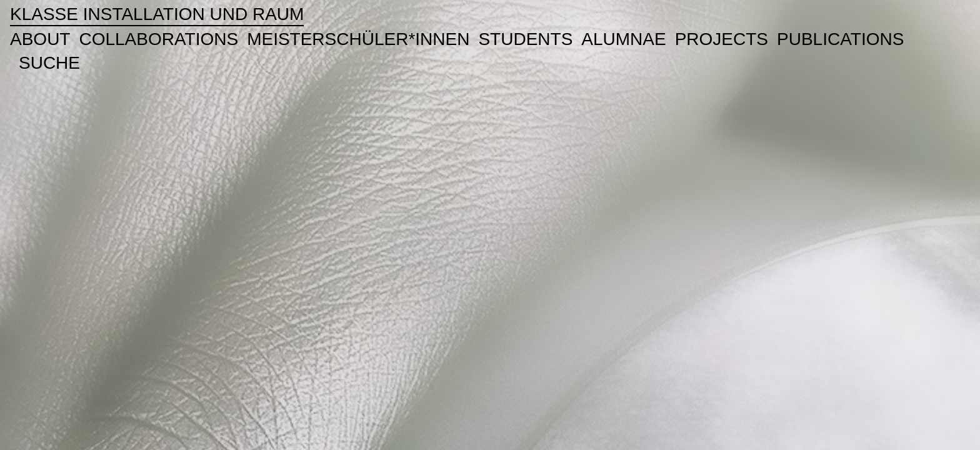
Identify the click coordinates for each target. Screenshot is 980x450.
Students (525, 39)
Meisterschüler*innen (358, 39)
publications (840, 39)
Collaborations (158, 39)
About (40, 39)
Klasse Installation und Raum (157, 14)
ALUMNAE (623, 39)
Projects (722, 39)
